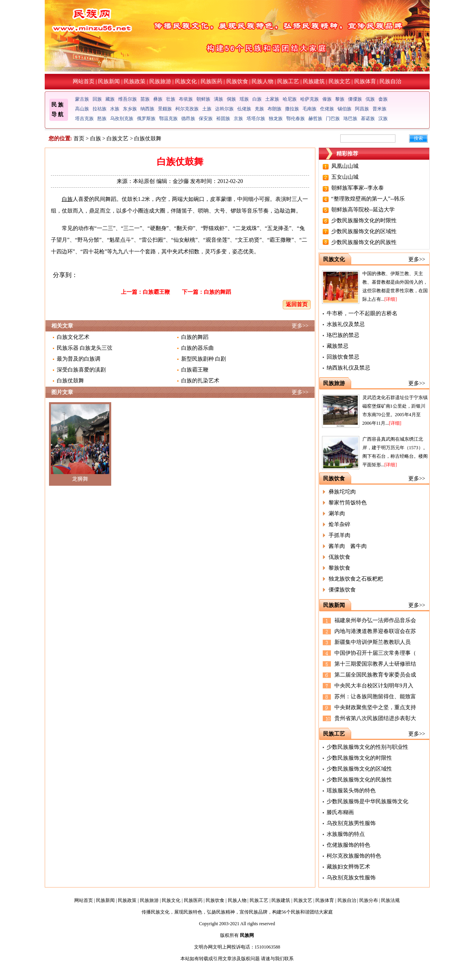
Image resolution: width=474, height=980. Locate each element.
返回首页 (297, 304)
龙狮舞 (80, 479)
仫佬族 (244, 109)
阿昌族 (362, 109)
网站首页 (84, 81)
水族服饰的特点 (346, 834)
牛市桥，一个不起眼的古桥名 (362, 313)
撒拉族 (292, 109)
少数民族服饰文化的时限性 (364, 221)
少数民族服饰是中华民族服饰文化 (367, 801)
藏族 (110, 99)
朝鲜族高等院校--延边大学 (363, 210)
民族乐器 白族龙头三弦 (85, 348)
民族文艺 (339, 81)
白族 (257, 99)
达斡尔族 (224, 109)
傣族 (327, 99)
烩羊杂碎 (339, 524)
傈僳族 (355, 99)
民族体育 (365, 81)
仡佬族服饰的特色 (348, 845)
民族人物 (262, 81)
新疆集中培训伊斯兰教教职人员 (373, 642)
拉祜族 (100, 109)
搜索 (418, 138)
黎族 (340, 99)
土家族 (272, 99)
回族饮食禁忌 (343, 357)
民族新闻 (109, 81)
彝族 (158, 99)
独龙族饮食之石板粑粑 (356, 579)
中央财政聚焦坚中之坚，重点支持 (375, 707)
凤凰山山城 (345, 166)
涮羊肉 (337, 514)
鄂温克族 (168, 119)
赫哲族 (315, 119)
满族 (219, 99)
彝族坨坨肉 (342, 492)
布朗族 (275, 109)
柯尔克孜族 (187, 109)
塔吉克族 (84, 119)
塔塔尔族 (256, 119)
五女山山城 (345, 177)
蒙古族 (82, 99)
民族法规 (390, 900)
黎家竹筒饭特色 (348, 503)
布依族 (186, 99)
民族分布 (369, 900)
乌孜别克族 (122, 119)
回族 (97, 99)
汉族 (383, 119)
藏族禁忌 (338, 346)
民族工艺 (288, 81)
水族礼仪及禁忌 (346, 324)
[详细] (391, 299)
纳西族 (147, 109)
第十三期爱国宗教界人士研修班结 (375, 664)
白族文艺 (117, 139)
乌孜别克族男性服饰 (351, 823)
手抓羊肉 (339, 535)
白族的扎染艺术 (200, 381)
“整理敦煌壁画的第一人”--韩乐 (368, 199)
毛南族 (310, 109)
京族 (238, 119)
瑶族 (244, 99)
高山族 (82, 109)
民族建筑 (314, 81)
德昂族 (188, 119)
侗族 (231, 99)
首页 (79, 139)
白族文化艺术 (73, 337)
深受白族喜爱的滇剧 (81, 370)
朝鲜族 (203, 99)
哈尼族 (290, 99)
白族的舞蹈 (217, 292)
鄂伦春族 (296, 119)
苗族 (145, 99)
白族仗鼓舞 (70, 381)
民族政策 (135, 81)
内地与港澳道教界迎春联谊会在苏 (375, 631)
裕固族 (223, 119)
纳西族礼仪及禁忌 (348, 368)
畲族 (383, 99)
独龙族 (276, 119)
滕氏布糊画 (340, 812)
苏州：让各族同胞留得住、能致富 (375, 697)
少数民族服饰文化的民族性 (364, 242)
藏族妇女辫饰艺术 (348, 867)
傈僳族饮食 (342, 590)
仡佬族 (327, 109)
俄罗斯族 (146, 119)
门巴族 (333, 119)
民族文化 (186, 81)
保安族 (206, 119)
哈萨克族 (310, 99)
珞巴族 (350, 119)
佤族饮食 (339, 557)
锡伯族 (345, 109)
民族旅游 (160, 81)
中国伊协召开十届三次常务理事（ (375, 653)
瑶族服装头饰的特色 (351, 791)
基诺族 (368, 119)
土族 (207, 109)
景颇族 (165, 109)
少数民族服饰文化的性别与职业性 (367, 747)
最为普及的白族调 (79, 359)
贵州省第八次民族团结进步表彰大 (375, 718)
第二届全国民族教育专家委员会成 (375, 675)
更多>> (300, 326)
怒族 (102, 119)
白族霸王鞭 (156, 292)
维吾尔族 (128, 99)
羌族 (259, 109)
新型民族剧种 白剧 (204, 359)
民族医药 (212, 81)
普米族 (380, 109)
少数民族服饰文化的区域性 (364, 231)
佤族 (370, 99)
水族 (115, 109)
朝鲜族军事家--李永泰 (358, 188)
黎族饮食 (339, 568)
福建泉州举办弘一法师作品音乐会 (375, 620)
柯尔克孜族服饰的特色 (354, 856)
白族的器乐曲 (198, 348)
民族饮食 (237, 81)
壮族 (171, 99)
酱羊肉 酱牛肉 (348, 546)
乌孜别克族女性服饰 (351, 878)
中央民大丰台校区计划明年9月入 (374, 686)
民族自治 (390, 81)
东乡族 (130, 109)
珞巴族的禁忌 (343, 335)
